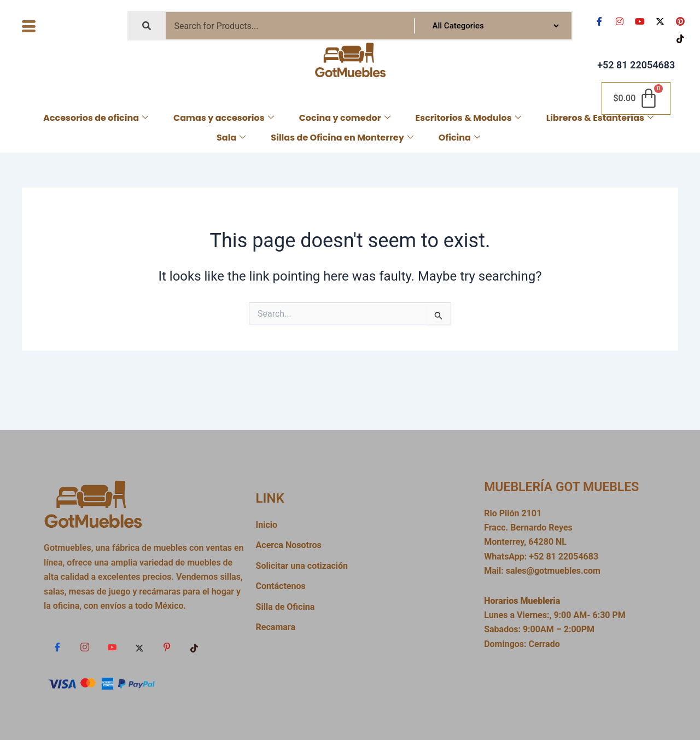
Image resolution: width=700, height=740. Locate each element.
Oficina (459, 138)
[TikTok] (194, 648)
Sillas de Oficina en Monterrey (342, 138)
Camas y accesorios (224, 118)
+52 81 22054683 (636, 65)
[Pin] (167, 648)
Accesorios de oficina (96, 118)
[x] (139, 648)
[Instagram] (85, 648)
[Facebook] (57, 648)
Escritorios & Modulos (468, 118)
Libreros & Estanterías (600, 118)
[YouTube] (112, 648)
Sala (231, 138)
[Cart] (636, 98)
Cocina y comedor (345, 118)
